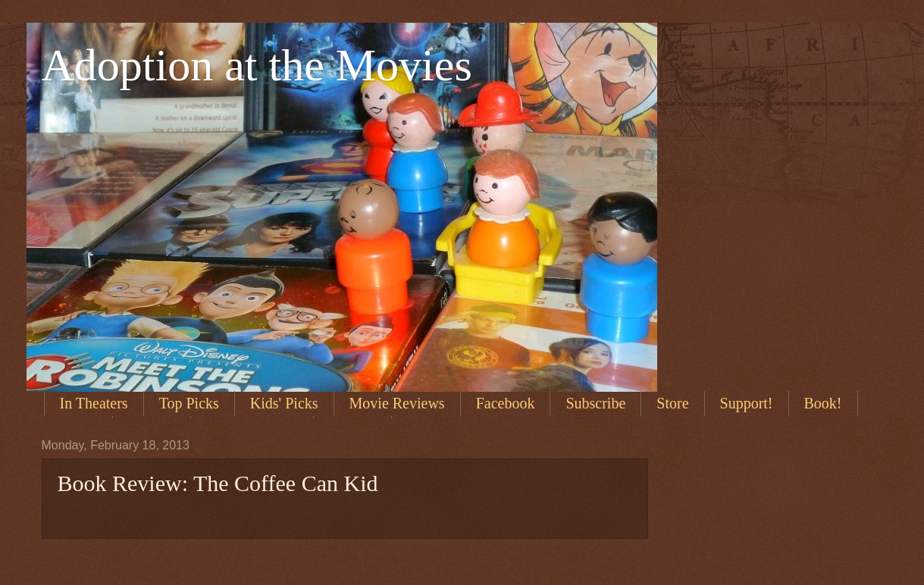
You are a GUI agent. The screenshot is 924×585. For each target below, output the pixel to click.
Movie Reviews (397, 403)
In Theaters (94, 403)
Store (672, 403)
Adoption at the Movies (257, 65)
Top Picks (189, 403)
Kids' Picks (284, 403)
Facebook (506, 403)
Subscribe (595, 403)
